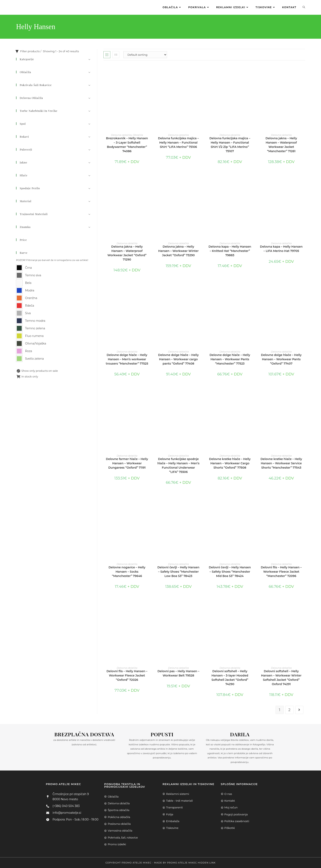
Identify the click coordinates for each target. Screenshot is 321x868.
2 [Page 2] (289, 710)
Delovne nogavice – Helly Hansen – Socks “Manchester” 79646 (127, 572)
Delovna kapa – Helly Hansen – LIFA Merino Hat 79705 (281, 249)
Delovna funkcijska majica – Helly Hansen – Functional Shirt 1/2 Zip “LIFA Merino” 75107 (230, 145)
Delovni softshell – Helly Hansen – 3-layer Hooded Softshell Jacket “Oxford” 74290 (230, 678)
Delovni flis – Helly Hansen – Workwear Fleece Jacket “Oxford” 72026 (127, 675)
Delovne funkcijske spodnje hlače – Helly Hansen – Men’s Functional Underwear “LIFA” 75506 (178, 465)
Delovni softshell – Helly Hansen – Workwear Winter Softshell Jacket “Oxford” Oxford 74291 (281, 678)
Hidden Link (207, 863)
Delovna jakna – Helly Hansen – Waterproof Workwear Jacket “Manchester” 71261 (281, 145)
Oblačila (138, 135)
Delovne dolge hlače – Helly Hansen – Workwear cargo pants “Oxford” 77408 (178, 359)
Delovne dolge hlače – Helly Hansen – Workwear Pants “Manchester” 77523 (230, 359)
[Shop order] (145, 55)
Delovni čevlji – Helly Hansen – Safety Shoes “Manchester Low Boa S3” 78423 (178, 572)
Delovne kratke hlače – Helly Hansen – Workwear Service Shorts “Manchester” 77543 (281, 463)
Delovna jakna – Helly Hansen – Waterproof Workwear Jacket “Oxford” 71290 (127, 253)
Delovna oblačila (121, 135)
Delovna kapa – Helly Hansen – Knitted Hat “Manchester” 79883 (230, 251)
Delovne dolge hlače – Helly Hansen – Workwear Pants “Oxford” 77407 (281, 359)
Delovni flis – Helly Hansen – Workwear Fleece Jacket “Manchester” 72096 (281, 572)
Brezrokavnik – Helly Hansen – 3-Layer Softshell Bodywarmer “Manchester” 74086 (127, 145)
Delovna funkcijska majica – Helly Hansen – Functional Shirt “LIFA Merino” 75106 (179, 143)
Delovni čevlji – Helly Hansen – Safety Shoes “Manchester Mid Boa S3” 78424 (230, 572)
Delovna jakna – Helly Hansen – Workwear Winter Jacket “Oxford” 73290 (178, 251)
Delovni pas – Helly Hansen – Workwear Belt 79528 (178, 673)
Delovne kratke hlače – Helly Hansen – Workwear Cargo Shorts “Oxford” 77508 (230, 463)
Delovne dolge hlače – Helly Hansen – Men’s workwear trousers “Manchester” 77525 (127, 359)
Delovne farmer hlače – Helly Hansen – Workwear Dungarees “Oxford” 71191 (127, 463)
